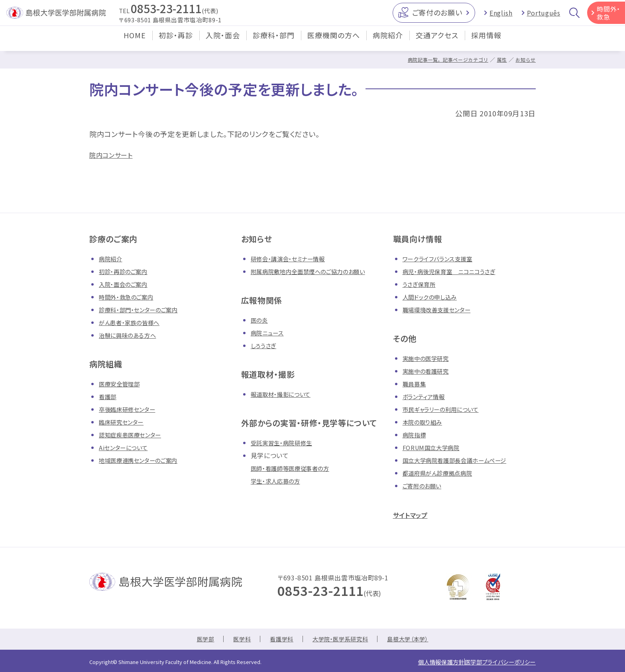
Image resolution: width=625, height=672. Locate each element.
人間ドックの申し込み (433, 297)
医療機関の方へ (334, 41)
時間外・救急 (608, 16)
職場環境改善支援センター (441, 310)
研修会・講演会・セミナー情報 (293, 259)
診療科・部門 (274, 41)
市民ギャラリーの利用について (446, 409)
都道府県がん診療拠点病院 (442, 473)
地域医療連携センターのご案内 (144, 460)
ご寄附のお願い (425, 486)
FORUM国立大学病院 (434, 447)
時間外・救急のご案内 (130, 297)
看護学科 (278, 640)
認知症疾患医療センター (134, 435)
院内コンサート (114, 155)
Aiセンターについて (127, 447)
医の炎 (260, 320)
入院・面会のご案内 (127, 284)
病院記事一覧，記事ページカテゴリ (442, 60)
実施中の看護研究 (429, 371)
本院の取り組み (425, 422)
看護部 (109, 396)
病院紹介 (388, 41)
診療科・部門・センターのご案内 (144, 310)
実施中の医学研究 (429, 358)
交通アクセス (437, 41)
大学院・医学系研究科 (341, 640)
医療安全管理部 (122, 384)
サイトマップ (415, 514)
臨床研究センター (124, 422)
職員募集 (416, 384)
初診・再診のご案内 (127, 271)
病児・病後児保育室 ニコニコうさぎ (455, 271)
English (501, 16)
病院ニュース (269, 333)
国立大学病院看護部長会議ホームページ (462, 460)
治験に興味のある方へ (131, 335)
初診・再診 (176, 41)
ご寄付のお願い (437, 16)
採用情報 (486, 41)
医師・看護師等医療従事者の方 (295, 468)
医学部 (196, 640)
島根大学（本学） (416, 640)
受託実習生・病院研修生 (286, 443)
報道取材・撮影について (285, 394)
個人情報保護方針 (422, 661)
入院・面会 (223, 41)
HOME (135, 41)
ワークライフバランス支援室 (442, 259)
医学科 (235, 640)
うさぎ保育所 (421, 284)
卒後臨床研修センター (131, 409)
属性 (500, 60)
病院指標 (416, 435)
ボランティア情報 (427, 396)
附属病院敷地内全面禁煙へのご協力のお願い (316, 271)
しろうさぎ (265, 345)
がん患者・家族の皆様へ (133, 322)
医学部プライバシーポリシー (494, 661)
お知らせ (525, 60)
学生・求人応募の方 (279, 481)
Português (544, 16)
